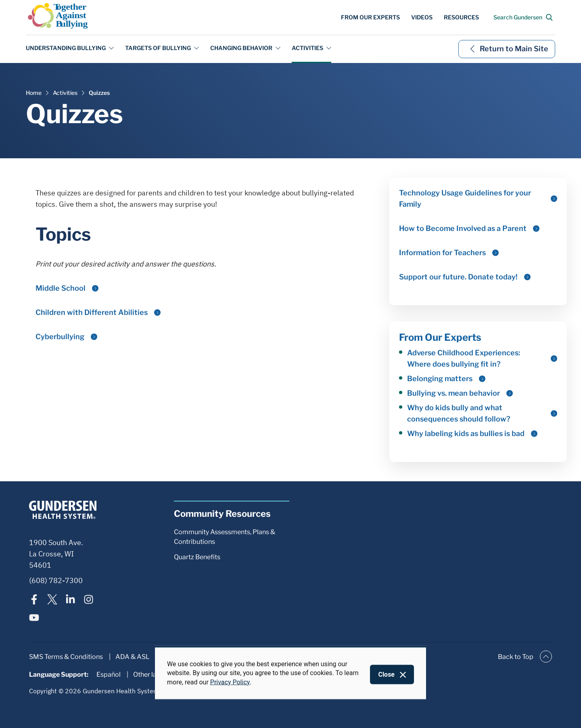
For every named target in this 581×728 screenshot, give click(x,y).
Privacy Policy (230, 682)
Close (386, 675)
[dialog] (290, 673)
